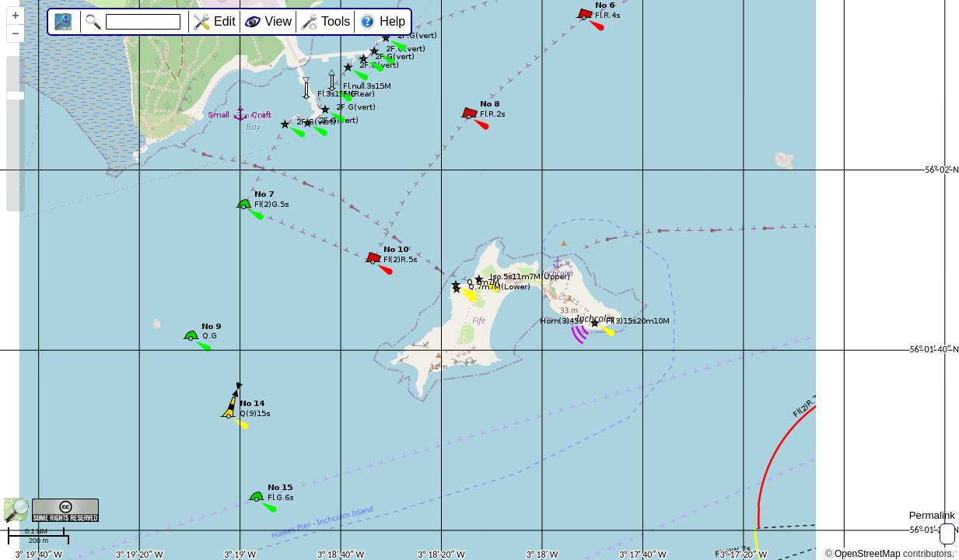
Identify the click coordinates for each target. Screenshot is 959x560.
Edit (225, 21)
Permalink (932, 515)
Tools (336, 21)
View (278, 21)
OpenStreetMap (868, 554)
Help (392, 21)
